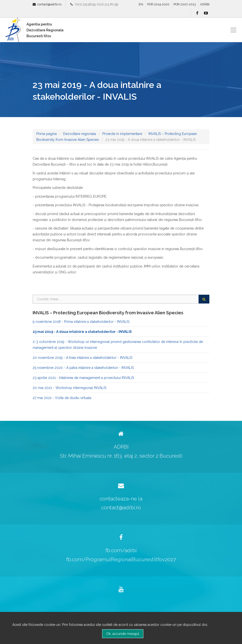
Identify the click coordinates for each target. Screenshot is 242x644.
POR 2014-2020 (158, 4)
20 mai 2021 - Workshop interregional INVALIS (69, 388)
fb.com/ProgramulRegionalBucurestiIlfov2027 (121, 559)
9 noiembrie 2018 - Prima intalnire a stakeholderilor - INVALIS (81, 322)
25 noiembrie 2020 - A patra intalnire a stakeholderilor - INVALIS (83, 368)
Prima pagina (47, 134)
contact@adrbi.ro (49, 4)
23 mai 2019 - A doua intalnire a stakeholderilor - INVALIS (82, 332)
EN (141, 4)
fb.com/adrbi (121, 550)
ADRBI (205, 4)
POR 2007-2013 (185, 4)
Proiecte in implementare (122, 134)
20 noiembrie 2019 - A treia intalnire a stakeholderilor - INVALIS (82, 358)
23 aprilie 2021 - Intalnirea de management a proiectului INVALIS (83, 378)
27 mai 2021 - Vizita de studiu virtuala (62, 398)
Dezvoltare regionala (80, 134)
